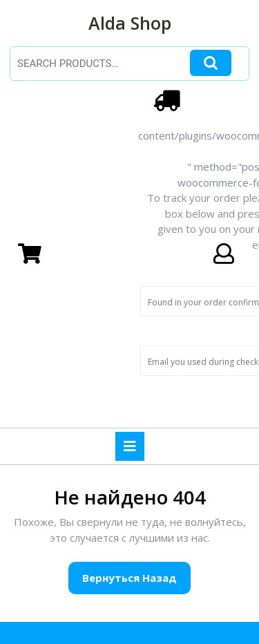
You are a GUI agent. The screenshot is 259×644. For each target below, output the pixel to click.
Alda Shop (130, 23)
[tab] (130, 446)
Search (211, 63)
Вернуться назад (136, 582)
